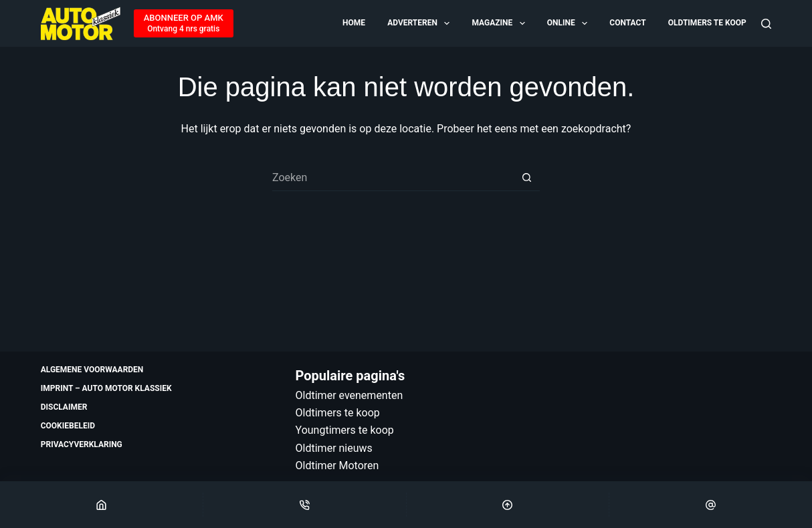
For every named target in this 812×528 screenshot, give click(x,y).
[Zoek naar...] (393, 178)
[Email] (711, 505)
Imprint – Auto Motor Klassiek (106, 388)
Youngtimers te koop (345, 430)
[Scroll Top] (508, 505)
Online (568, 23)
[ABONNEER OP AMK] (184, 23)
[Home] (101, 505)
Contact (627, 23)
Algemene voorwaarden (92, 370)
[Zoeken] (766, 24)
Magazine (499, 23)
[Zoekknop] (526, 178)
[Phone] (305, 505)
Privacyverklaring (82, 444)
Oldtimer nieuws (334, 448)
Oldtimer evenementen (349, 395)
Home (354, 23)
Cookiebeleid (68, 426)
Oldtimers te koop (707, 23)
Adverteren (419, 23)
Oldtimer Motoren (337, 466)
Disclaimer (64, 407)
